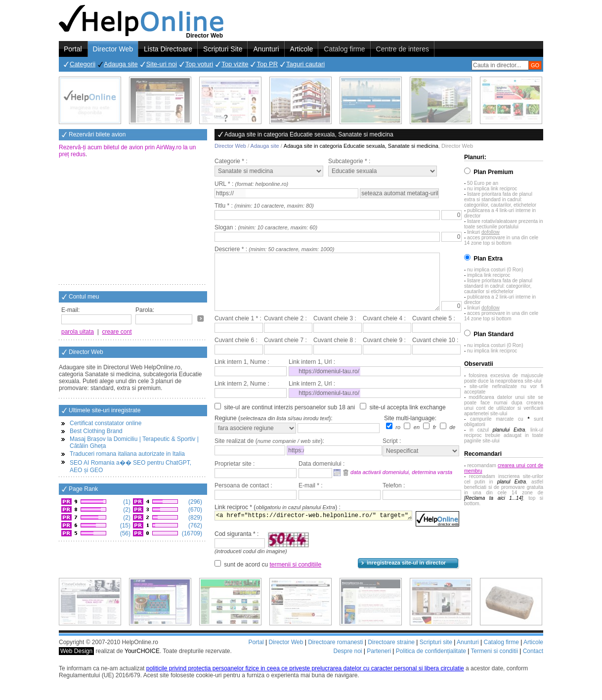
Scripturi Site (223, 49)
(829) (194, 518)
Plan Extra (488, 259)
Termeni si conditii (494, 663)
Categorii (83, 64)
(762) (194, 525)
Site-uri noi (162, 64)
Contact (533, 663)
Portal (73, 49)
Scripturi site (436, 654)
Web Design (76, 663)
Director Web (113, 49)
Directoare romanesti (335, 654)
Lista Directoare (168, 49)
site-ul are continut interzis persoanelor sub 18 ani (289, 419)
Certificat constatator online (106, 423)
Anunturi (266, 49)
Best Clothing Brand (96, 431)
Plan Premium (493, 172)
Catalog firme (344, 49)
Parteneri (379, 663)
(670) (194, 510)
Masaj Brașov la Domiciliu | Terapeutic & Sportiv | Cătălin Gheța (134, 442)
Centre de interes (403, 49)
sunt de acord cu (273, 576)
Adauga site (121, 64)
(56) (124, 533)
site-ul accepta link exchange (408, 419)
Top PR (267, 64)
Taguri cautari (305, 64)
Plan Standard (494, 334)
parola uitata (78, 332)
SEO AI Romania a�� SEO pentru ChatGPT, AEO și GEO (130, 466)
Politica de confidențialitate (431, 663)
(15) (124, 525)
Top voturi (199, 64)
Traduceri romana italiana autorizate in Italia (127, 454)
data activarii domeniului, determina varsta (401, 484)
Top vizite (235, 64)
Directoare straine (391, 654)
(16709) (191, 533)
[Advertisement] (133, 222)
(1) (126, 502)
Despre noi (347, 663)
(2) (126, 510)
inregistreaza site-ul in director (406, 574)
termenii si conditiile (295, 576)
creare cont (117, 332)
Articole (302, 49)
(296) (194, 502)
